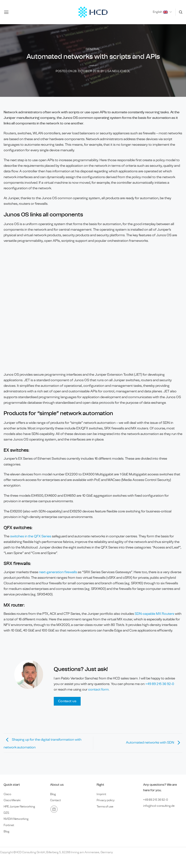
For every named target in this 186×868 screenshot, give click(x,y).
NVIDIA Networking (16, 819)
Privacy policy (106, 800)
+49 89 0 (156, 800)
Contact (55, 800)
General (93, 49)
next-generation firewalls (58, 572)
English (162, 12)
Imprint (101, 794)
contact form (98, 689)
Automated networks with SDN (154, 742)
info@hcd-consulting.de (159, 806)
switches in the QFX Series (31, 536)
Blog (7, 831)
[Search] (181, 12)
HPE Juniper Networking (19, 807)
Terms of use (105, 807)
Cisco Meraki (12, 800)
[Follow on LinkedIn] (54, 809)
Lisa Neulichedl (118, 71)
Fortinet (9, 825)
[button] (6, 12)
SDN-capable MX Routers (154, 614)
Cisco (7, 794)
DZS (6, 813)
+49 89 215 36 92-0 (160, 684)
